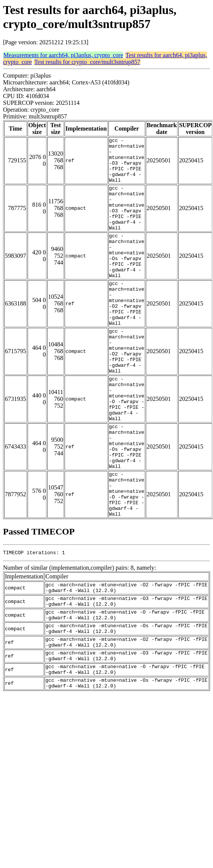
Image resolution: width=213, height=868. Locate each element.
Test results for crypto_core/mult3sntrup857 (87, 62)
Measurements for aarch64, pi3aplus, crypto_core (63, 55)
